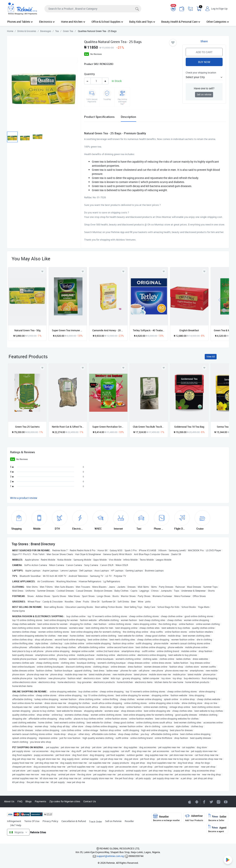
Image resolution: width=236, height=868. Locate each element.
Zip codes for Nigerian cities (65, 801)
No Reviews (96, 54)
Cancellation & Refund (74, 821)
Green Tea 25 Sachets (27, 427)
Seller (217, 818)
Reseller (129, 821)
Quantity (89, 74)
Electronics (47, 22)
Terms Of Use (32, 821)
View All (211, 357)
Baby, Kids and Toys (142, 22)
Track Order (95, 821)
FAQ (20, 801)
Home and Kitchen (73, 22)
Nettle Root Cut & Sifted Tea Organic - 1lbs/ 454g (68, 427)
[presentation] (219, 300)
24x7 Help (16, 825)
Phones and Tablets (20, 22)
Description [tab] (128, 117)
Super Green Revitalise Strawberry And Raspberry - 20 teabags (108, 427)
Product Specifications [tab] (99, 117)
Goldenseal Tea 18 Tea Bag (189, 427)
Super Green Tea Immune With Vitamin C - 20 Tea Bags (68, 330)
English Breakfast (189, 330)
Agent (217, 829)
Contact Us (90, 801)
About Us (9, 801)
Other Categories (218, 22)
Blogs (29, 801)
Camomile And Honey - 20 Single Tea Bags (108, 330)
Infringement (14, 821)
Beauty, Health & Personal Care (181, 22)
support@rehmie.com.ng (110, 856)
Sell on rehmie (204, 94)
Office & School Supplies (107, 22)
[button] (204, 77)
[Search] (93, 9)
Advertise (194, 818)
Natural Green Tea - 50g (27, 330)
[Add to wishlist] (42, 368)
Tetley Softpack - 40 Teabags (149, 330)
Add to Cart (204, 52)
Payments (40, 801)
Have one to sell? (204, 88)
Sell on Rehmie (113, 821)
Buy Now (204, 62)
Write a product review (24, 498)
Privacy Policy (50, 821)
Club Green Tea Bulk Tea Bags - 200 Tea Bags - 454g (149, 427)
